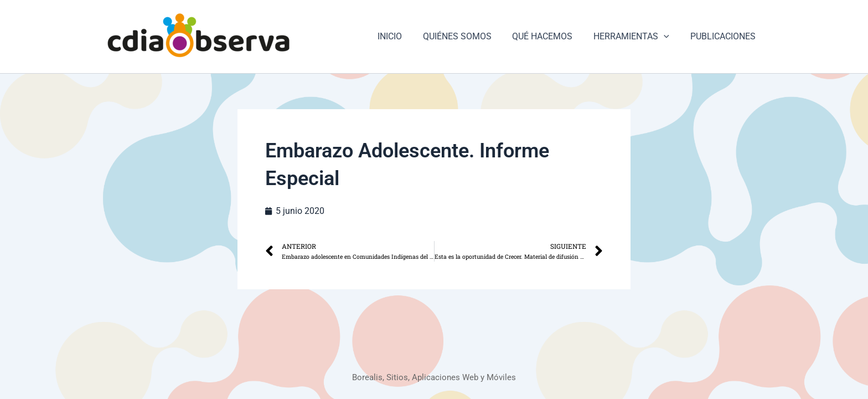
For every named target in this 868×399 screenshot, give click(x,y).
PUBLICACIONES (725, 36)
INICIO (404, 36)
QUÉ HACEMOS (551, 36)
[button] (669, 37)
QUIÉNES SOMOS (468, 36)
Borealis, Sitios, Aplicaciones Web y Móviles (434, 377)
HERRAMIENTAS (636, 37)
